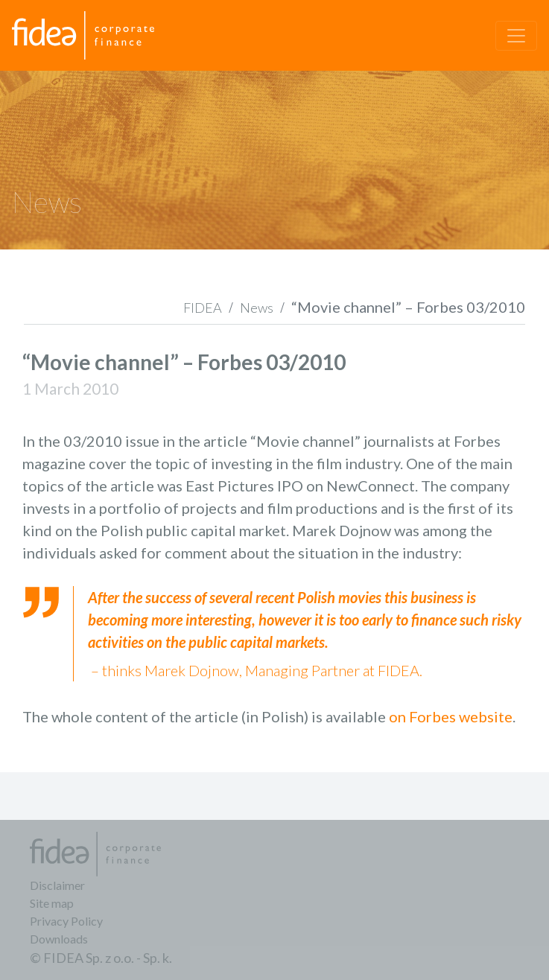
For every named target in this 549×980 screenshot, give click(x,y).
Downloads (59, 939)
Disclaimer (57, 885)
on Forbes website (451, 716)
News (257, 308)
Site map (52, 903)
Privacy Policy (66, 921)
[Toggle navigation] (516, 36)
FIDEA (203, 308)
